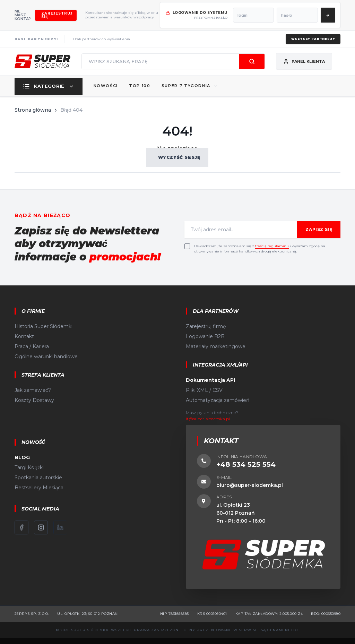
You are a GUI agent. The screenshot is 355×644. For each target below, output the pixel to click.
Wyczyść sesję (177, 147)
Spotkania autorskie (38, 467)
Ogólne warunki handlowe (46, 346)
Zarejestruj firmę (206, 316)
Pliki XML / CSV (204, 380)
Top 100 (140, 76)
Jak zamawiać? (33, 380)
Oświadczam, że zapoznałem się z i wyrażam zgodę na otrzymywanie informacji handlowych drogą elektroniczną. (260, 239)
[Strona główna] (42, 51)
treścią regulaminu (272, 236)
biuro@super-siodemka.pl (250, 475)
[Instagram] (41, 517)
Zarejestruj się (72, 10)
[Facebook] (21, 517)
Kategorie (49, 76)
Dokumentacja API (210, 370)
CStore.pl (222, 636)
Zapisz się (319, 219)
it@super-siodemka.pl (208, 409)
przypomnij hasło (232, 13)
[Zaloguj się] (340, 10)
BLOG (22, 447)
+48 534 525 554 (246, 454)
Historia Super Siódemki (44, 316)
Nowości (106, 76)
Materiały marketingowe (216, 336)
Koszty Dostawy (34, 390)
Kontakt (24, 326)
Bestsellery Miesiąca (39, 478)
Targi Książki (29, 457)
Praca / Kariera (32, 336)
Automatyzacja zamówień (218, 390)
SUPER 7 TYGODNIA (189, 76)
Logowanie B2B (205, 326)
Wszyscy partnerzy (311, 29)
